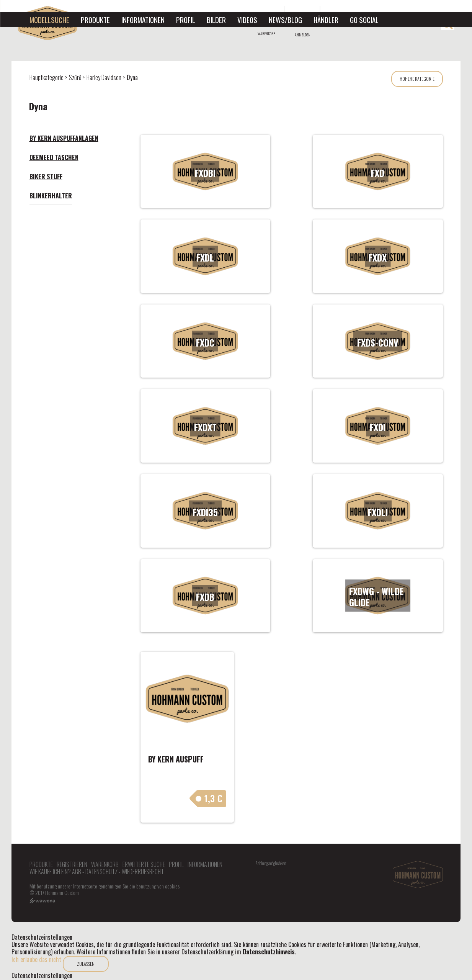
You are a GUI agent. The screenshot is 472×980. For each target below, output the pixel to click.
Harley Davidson (104, 77)
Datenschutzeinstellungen (42, 976)
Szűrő (75, 77)
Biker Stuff (46, 177)
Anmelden (303, 35)
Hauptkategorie (47, 77)
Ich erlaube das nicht (36, 959)
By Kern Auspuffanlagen (64, 138)
